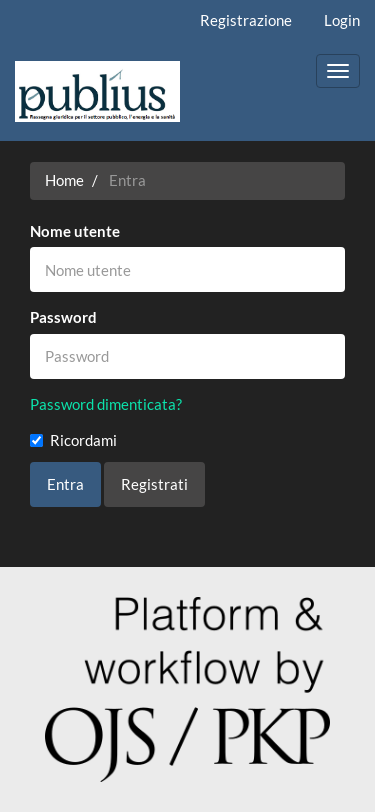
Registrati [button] (154, 484)
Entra (65, 484)
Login (342, 20)
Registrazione (246, 20)
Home (64, 180)
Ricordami (73, 440)
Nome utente (75, 231)
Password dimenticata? (106, 404)
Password (63, 317)
